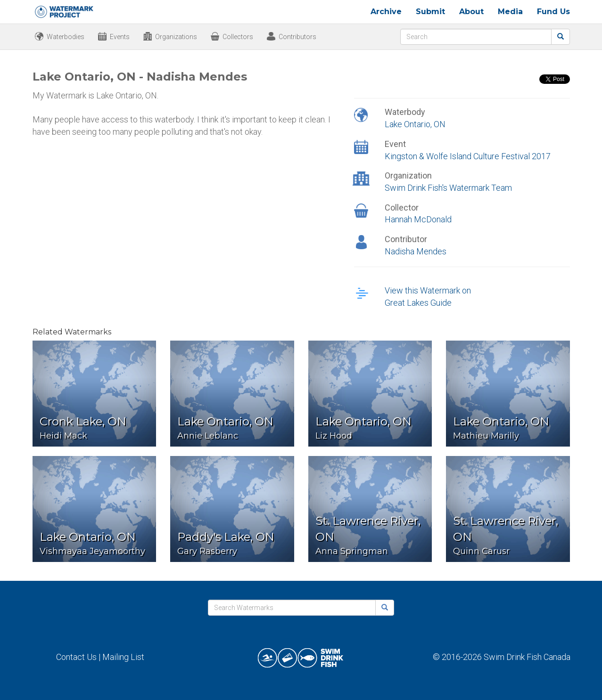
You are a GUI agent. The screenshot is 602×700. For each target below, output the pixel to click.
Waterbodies (66, 37)
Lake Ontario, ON (415, 124)
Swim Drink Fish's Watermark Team (448, 188)
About (471, 12)
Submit (430, 12)
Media (510, 12)
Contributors (297, 37)
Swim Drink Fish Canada (527, 657)
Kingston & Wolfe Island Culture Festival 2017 (468, 156)
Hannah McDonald (418, 219)
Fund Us (553, 12)
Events (120, 37)
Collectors (238, 37)
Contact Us (76, 657)
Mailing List (123, 657)
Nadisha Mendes (416, 251)
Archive (386, 12)
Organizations (176, 37)
